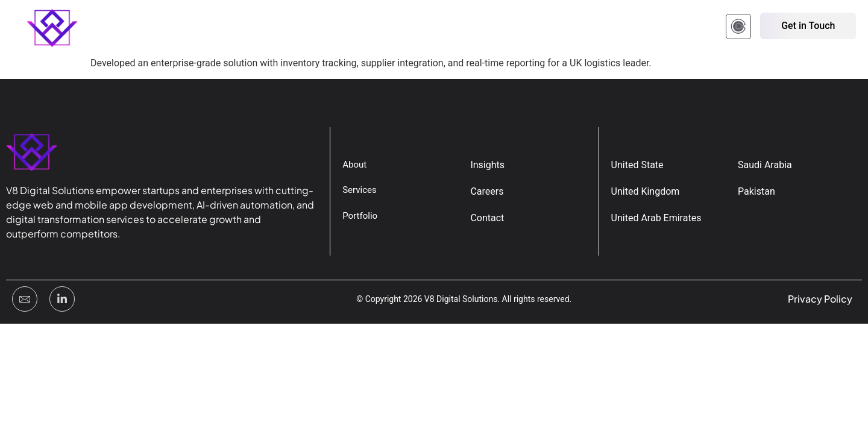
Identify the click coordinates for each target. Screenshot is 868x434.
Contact (417, 27)
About (182, 27)
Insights (359, 27)
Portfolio (238, 27)
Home (134, 27)
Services (300, 27)
